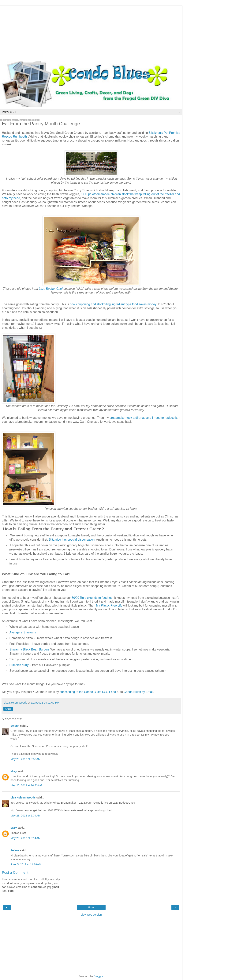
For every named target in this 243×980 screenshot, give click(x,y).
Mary (14, 771)
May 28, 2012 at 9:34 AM (25, 816)
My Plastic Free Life (109, 605)
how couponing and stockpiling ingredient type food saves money (113, 304)
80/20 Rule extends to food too (92, 598)
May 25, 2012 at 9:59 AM (25, 759)
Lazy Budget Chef (51, 289)
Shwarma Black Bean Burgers (30, 649)
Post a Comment (15, 872)
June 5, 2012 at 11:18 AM (26, 864)
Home (91, 907)
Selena (15, 850)
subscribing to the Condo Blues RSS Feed (88, 692)
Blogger (98, 976)
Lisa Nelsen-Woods (23, 798)
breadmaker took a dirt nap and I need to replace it (143, 418)
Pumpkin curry (19, 665)
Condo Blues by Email (138, 692)
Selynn (15, 726)
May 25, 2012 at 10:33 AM (26, 785)
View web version (91, 915)
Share (8, 709)
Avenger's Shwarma (23, 632)
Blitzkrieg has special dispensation (72, 540)
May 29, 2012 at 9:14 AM (25, 838)
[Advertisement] (91, 32)
